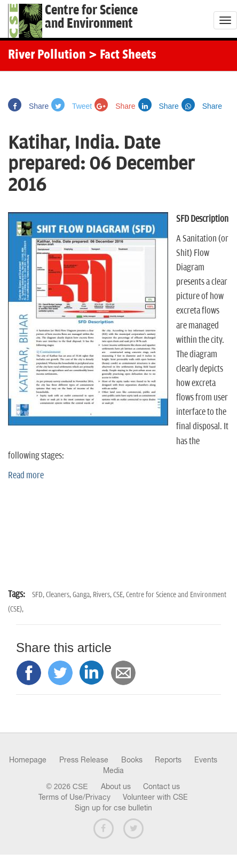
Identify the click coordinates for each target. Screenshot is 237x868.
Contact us (161, 786)
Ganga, (83, 595)
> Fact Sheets (123, 55)
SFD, (39, 595)
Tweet (72, 106)
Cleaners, (59, 595)
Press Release (84, 760)
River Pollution (47, 55)
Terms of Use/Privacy (74, 797)
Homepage (28, 760)
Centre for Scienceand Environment (91, 17)
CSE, (120, 595)
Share (28, 106)
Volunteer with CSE (155, 797)
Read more (26, 476)
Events (206, 760)
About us (116, 786)
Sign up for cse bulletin (113, 808)
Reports (168, 760)
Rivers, (103, 595)
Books (132, 760)
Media (113, 770)
